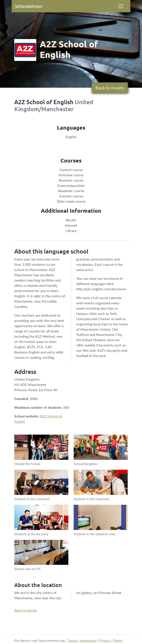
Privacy (105, 640)
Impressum (88, 640)
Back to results (110, 88)
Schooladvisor (29, 6)
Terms (73, 640)
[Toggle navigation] (121, 6)
